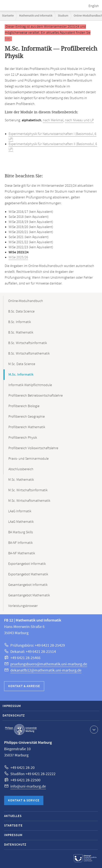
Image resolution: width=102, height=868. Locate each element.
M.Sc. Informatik (21, 375)
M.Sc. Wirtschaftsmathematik (29, 501)
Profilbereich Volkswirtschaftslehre (33, 448)
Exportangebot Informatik (27, 564)
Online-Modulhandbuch (26, 301)
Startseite (8, 16)
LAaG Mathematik (21, 522)
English (94, 6)
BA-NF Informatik (20, 543)
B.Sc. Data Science (21, 312)
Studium (63, 16)
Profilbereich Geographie (27, 417)
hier (7, 39)
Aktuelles (13, 816)
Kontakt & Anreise (24, 686)
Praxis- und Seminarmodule (29, 459)
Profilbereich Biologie (24, 406)
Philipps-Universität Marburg (21, 730)
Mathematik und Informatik (36, 16)
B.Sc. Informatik (20, 322)
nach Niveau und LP (79, 120)
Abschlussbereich (21, 469)
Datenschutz (14, 716)
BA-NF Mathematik (22, 553)
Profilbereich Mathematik (27, 427)
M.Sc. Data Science (22, 364)
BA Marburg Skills (21, 532)
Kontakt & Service (24, 801)
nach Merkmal (53, 120)
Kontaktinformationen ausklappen (93, 729)
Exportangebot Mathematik (28, 574)
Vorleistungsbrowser (23, 606)
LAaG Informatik (20, 511)
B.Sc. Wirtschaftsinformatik (28, 343)
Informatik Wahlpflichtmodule (30, 385)
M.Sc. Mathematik (21, 480)
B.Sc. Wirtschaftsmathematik (29, 354)
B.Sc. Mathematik (21, 333)
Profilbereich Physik (23, 438)
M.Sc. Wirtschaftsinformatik (28, 490)
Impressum (12, 706)
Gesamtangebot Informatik (28, 585)
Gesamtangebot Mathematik (29, 595)
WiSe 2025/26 (18, 257)
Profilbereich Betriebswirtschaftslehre (36, 396)
